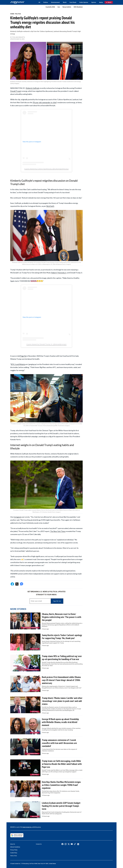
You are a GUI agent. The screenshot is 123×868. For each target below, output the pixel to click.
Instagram (17, 517)
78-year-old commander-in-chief (45, 102)
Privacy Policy (14, 850)
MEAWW (13, 827)
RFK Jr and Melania (18, 364)
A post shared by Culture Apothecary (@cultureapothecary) (47, 169)
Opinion (94, 2)
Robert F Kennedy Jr (59, 273)
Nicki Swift (50, 206)
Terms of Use (13, 856)
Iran (59, 7)
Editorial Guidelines (15, 847)
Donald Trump (15, 91)
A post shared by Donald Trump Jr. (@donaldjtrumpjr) (46, 344)
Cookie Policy (14, 853)
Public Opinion (84, 2)
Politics (46, 2)
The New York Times (58, 531)
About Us (13, 844)
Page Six (23, 356)
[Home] (17, 2)
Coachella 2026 (50, 7)
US (39, 2)
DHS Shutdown (78, 7)
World (65, 2)
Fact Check (73, 2)
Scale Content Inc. (27, 827)
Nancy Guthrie (67, 7)
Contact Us (39, 844)
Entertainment (55, 2)
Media (101, 2)
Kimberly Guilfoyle (33, 88)
